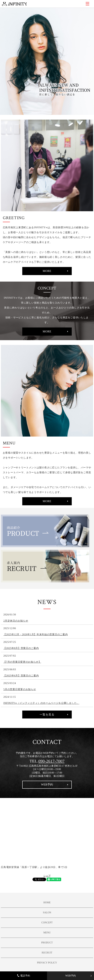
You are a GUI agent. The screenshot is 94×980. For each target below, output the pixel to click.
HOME (47, 903)
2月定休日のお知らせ (16, 621)
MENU (87, 4)
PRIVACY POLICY (47, 963)
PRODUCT (47, 943)
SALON (47, 913)
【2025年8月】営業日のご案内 (21, 648)
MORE (47, 271)
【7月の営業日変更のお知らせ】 (22, 662)
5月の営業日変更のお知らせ (20, 689)
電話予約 (24, 976)
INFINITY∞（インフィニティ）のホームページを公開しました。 (41, 703)
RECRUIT (47, 953)
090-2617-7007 (51, 761)
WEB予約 (70, 976)
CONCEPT (47, 923)
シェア (47, 876)
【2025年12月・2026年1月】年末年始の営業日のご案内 (36, 634)
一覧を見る (47, 715)
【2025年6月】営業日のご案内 (21, 676)
